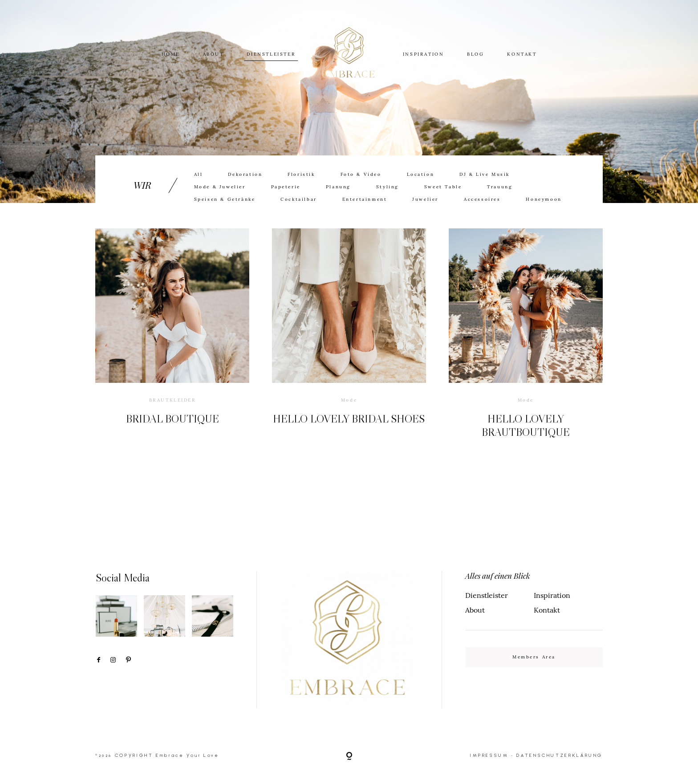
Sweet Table (443, 187)
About (475, 610)
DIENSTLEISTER (271, 54)
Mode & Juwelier (220, 187)
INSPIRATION (424, 54)
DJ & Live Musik (485, 175)
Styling (388, 187)
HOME (171, 54)
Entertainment (365, 199)
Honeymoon (544, 199)
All (199, 175)
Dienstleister (487, 595)
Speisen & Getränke (225, 199)
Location (421, 175)
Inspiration (552, 595)
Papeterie (286, 187)
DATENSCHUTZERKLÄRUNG (560, 755)
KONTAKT (522, 54)
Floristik (301, 175)
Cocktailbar (299, 199)
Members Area (534, 657)
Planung (338, 187)
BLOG (475, 54)
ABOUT (213, 54)
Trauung (500, 187)
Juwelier (425, 199)
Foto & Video (361, 175)
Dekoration (245, 175)
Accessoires (482, 199)
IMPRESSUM (489, 755)
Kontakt (547, 610)
